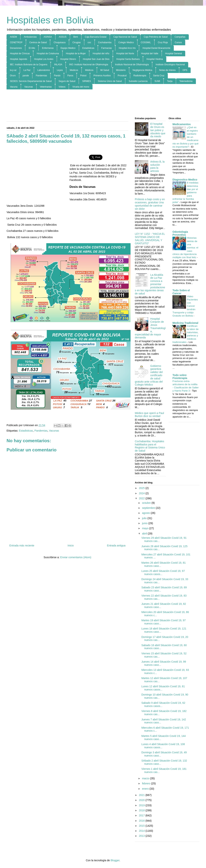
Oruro (13, 76)
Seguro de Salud (67, 81)
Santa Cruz (159, 76)
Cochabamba (105, 42)
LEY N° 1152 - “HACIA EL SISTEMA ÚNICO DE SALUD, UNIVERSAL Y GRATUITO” (150, 239)
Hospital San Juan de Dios (96, 59)
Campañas (180, 37)
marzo (146, 778)
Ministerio (121, 70)
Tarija (170, 81)
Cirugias (77, 42)
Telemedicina (186, 81)
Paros (70, 76)
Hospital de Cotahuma (48, 54)
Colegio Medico (126, 42)
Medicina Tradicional (185, 323)
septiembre (149, 508)
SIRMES (87, 81)
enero (146, 789)
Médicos (89, 70)
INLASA (58, 65)
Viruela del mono (81, 87)
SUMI (157, 81)
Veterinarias (46, 87)
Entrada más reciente (22, 545)
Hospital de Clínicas (20, 54)
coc (89, 42)
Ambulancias (30, 37)
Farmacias (107, 48)
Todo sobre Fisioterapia (180, 377)
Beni (76, 37)
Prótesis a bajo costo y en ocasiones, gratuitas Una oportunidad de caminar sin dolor (150, 204)
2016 (142, 821)
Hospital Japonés (19, 59)
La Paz (27, 70)
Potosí (83, 76)
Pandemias (41, 76)
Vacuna (14, 87)
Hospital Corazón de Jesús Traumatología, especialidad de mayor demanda (150, 328)
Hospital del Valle (150, 54)
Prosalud (122, 76)
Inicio (71, 545)
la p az (13, 70)
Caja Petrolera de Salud (156, 37)
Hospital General (174, 54)
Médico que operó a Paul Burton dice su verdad (149, 415)
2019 (142, 805)
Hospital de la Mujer (76, 54)
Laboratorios (44, 70)
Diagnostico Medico (185, 180)
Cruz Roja (163, 42)
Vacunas (29, 87)
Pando (57, 76)
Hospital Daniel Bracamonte (156, 48)
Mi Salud (105, 70)
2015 (142, 826)
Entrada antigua (116, 545)
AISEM (13, 37)
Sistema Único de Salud (110, 81)
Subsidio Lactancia (138, 81)
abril (145, 534)
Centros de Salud (38, 42)
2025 (142, 488)
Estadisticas (88, 48)
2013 (142, 836)
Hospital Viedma (155, 59)
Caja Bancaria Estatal (96, 37)
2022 (142, 498)
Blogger (115, 860)
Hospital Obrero (68, 59)
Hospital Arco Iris (127, 48)
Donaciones (16, 48)
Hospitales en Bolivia (50, 20)
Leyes (60, 70)
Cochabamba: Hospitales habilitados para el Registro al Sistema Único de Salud (150, 446)
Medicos (74, 70)
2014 (142, 831)
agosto (146, 513)
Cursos (178, 42)
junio (145, 523)
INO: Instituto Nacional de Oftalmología (89, 65)
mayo (146, 528)
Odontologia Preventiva (180, 233)
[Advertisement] (103, 103)
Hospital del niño (101, 54)
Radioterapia (140, 76)
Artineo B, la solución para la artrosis (157, 166)
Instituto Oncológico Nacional (170, 65)
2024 (142, 493)
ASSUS (63, 37)
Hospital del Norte (125, 54)
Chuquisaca (59, 42)
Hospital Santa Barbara (128, 59)
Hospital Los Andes (44, 59)
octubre (147, 503)
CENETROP (16, 42)
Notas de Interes (167, 70)
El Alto (32, 48)
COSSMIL (146, 42)
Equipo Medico (68, 48)
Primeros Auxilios (102, 76)
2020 (142, 800)
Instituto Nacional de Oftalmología (132, 65)
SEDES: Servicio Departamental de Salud (31, 81)
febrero (146, 783)
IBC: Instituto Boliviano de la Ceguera (29, 65)
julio (145, 518)
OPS (185, 70)
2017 (142, 815)
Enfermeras (48, 48)
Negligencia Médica (142, 70)
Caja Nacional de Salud (125, 37)
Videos (62, 87)
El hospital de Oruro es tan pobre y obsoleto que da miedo (158, 130)
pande (26, 76)
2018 (142, 810)
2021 (142, 795)
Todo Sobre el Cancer (181, 292)
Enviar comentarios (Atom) (76, 557)
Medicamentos (182, 124)
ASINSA (48, 37)
